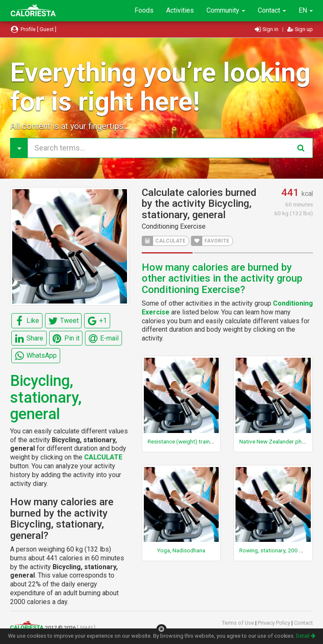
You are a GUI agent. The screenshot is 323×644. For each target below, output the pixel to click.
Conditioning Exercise (174, 226)
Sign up (300, 29)
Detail (306, 636)
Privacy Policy (275, 623)
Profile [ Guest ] (33, 29)
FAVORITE (210, 241)
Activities (180, 10)
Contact (272, 10)
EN (306, 10)
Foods (144, 10)
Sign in (267, 29)
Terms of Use (239, 623)
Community (226, 10)
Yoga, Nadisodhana (181, 550)
